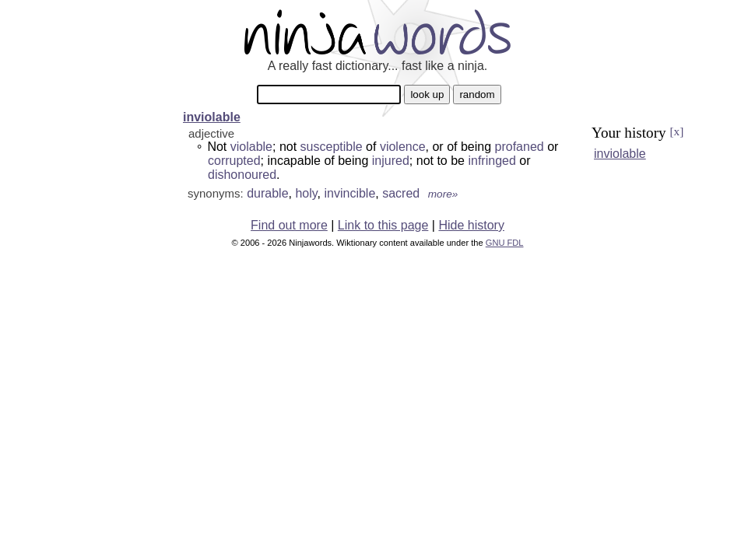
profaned (520, 147)
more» (443, 194)
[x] (676, 131)
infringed (492, 161)
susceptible (332, 147)
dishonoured (242, 175)
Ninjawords (377, 31)
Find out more (289, 225)
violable (251, 147)
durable (267, 193)
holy (306, 193)
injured (391, 161)
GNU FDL (505, 243)
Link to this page (383, 225)
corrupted (234, 161)
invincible (349, 193)
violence (403, 147)
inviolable (212, 117)
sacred (401, 193)
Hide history (471, 225)
